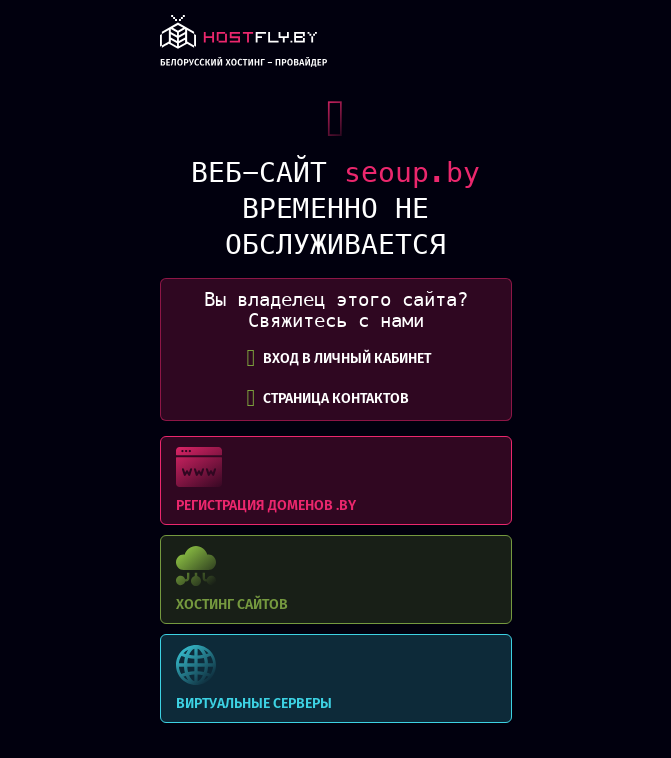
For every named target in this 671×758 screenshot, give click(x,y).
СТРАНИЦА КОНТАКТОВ (328, 398)
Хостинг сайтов (336, 579)
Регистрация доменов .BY (336, 480)
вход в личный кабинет (339, 358)
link (244, 46)
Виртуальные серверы (336, 678)
